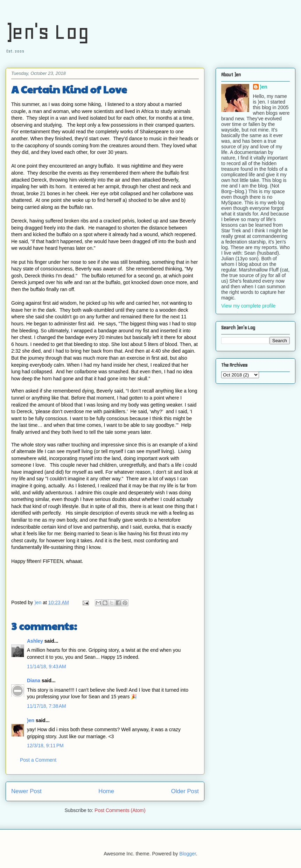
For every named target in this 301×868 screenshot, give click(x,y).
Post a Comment (38, 760)
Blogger (187, 854)
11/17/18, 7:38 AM (47, 706)
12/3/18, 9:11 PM (45, 746)
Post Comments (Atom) (120, 810)
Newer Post (26, 791)
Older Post (185, 791)
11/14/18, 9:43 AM (47, 666)
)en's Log (47, 32)
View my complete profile (248, 306)
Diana (34, 680)
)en (31, 720)
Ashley (35, 641)
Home (106, 791)
